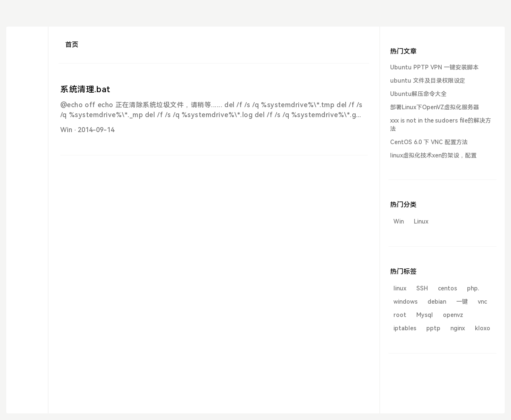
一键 (462, 302)
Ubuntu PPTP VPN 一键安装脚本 (434, 67)
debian (437, 302)
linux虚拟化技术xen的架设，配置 (433, 155)
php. (473, 288)
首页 (72, 45)
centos (447, 288)
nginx (458, 328)
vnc (482, 302)
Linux (421, 221)
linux (400, 288)
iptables (405, 328)
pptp (433, 328)
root (400, 315)
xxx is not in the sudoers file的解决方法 (441, 125)
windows (405, 302)
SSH (422, 288)
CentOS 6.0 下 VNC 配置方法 (429, 142)
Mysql (425, 315)
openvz (453, 315)
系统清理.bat (85, 89)
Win (66, 130)
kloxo (483, 328)
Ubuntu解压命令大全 (418, 94)
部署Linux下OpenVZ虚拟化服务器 (435, 107)
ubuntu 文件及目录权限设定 (428, 81)
